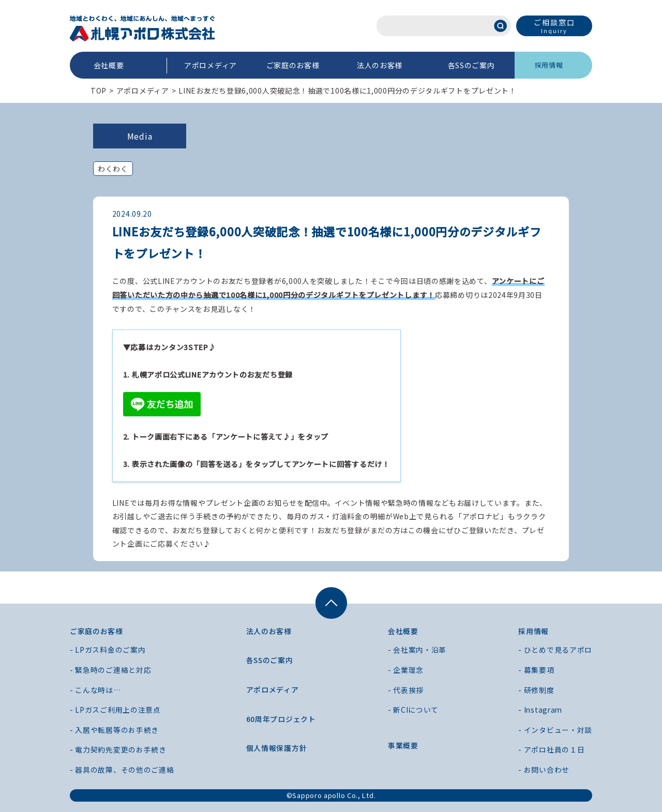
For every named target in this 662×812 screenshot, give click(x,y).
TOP (99, 91)
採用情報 (549, 65)
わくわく (113, 169)
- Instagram (541, 710)
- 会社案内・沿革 (417, 650)
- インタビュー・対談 (555, 730)
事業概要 (403, 745)
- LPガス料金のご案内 (108, 650)
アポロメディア (210, 65)
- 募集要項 (536, 670)
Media (140, 136)
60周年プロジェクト (281, 719)
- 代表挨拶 (406, 690)
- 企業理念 (406, 670)
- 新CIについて (413, 710)
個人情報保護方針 (277, 748)
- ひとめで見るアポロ (555, 650)
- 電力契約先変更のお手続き (118, 749)
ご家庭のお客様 (293, 65)
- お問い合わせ (544, 770)
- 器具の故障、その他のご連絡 (122, 770)
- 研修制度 (536, 690)
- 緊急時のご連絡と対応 (110, 670)
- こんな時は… (95, 690)
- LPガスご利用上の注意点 (115, 710)
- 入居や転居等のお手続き (114, 730)
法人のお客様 (380, 65)
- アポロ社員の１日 (551, 749)
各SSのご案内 (471, 65)
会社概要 (109, 65)
